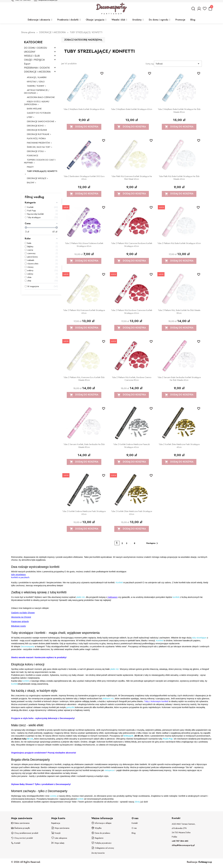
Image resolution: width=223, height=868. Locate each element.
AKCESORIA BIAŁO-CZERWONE (41, 97)
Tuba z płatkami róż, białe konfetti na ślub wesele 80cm (179, 312)
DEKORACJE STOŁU (35, 151)
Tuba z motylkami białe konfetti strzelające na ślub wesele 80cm (179, 111)
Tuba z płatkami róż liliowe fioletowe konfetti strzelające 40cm (84, 245)
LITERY (30, 117)
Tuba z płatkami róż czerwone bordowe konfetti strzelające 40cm (132, 245)
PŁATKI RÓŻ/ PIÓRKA (36, 138)
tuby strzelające (199, 638)
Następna (153, 543)
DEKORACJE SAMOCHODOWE (41, 121)
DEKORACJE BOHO (35, 126)
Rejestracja (56, 823)
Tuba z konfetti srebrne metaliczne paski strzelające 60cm (84, 513)
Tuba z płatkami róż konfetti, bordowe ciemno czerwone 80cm (132, 379)
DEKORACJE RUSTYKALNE (38, 134)
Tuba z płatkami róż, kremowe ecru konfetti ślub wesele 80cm (84, 379)
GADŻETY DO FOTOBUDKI (39, 113)
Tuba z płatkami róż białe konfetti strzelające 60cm (179, 243)
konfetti (176, 597)
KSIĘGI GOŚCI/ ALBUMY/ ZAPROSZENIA (37, 103)
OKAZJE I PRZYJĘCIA (34, 60)
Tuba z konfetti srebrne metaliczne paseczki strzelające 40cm (132, 446)
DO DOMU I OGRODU (36, 48)
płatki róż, (81, 597)
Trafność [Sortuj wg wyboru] (178, 64)
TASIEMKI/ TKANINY (36, 86)
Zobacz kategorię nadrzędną (83, 40)
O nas (134, 828)
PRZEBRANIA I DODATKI (37, 68)
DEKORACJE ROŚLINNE (37, 130)
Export (27, 64)
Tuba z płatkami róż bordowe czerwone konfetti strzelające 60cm (132, 312)
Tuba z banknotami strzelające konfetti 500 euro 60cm (84, 178)
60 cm (30, 739)
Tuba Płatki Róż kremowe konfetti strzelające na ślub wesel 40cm (132, 178)
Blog (134, 833)
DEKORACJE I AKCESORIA (37, 72)
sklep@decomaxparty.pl (183, 845)
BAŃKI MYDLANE (34, 109)
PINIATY (30, 167)
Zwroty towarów (98, 853)
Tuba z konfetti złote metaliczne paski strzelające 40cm (179, 446)
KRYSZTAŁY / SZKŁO (36, 82)
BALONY (31, 183)
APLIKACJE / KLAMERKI (37, 77)
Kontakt (135, 823)
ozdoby (53, 796)
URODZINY (30, 52)
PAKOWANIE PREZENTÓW (38, 143)
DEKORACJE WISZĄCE (37, 178)
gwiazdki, (71, 707)
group (205, 862)
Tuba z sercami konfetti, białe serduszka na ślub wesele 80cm (84, 446)
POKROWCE (33, 156)
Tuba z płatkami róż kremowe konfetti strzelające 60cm (84, 312)
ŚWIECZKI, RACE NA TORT (39, 147)
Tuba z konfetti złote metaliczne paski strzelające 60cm (132, 513)
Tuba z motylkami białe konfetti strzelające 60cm (132, 109)
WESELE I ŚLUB (32, 56)
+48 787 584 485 (180, 841)
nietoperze (110, 770)
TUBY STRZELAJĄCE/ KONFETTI (42, 171)
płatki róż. (115, 669)
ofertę (137, 802)
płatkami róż (108, 699)
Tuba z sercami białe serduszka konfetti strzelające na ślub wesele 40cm (179, 379)
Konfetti (119, 583)
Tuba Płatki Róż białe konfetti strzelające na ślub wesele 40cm (179, 178)
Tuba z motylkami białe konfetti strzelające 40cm (84, 109)
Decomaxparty (28, 646)
